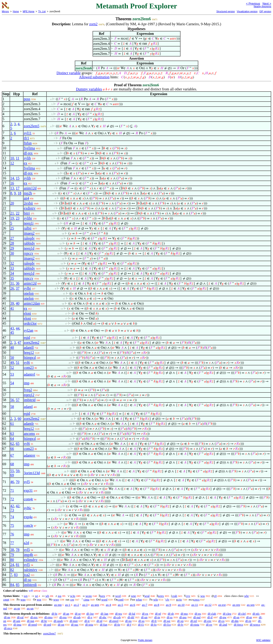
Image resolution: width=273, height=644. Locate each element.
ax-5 (120, 605)
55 (12, 471)
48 (12, 347)
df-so (27, 580)
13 (12, 188)
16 (12, 183)
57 (18, 400)
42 (12, 506)
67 (12, 455)
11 (17, 158)
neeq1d (29, 248)
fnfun (28, 143)
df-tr (87, 621)
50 (12, 358)
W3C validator (263, 640)
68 (12, 464)
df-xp (180, 621)
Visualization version (247, 11)
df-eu (198, 614)
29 (12, 248)
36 (18, 283)
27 (12, 238)
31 (12, 283)
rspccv (28, 253)
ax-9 (169, 605)
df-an (66, 614)
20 (12, 203)
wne (134, 596)
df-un (144, 617)
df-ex (145, 614)
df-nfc (256, 614)
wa (60, 596)
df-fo (154, 625)
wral (147, 596)
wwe (56, 599)
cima (86, 599)
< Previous (253, 4)
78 (18, 550)
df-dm (235, 621)
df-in (157, 617)
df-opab (58, 621)
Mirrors (5, 11)
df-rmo (49, 617)
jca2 (27, 575)
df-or (78, 614)
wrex (161, 596)
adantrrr (30, 455)
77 (12, 543)
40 (18, 303)
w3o (73, 596)
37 (18, 288)
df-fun (104, 625)
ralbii (28, 228)
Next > (267, 4)
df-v (90, 617)
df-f (129, 625)
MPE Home (29, 11)
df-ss (170, 617)
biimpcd (30, 358)
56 (12, 400)
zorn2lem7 (49, 633)
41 (12, 308)
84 (12, 585)
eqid (27, 337)
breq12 (29, 353)
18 (19, 193)
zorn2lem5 (31, 126)
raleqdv (29, 238)
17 (18, 188)
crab (175, 596)
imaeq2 (29, 233)
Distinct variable (69, 73)
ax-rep (236, 605)
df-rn (248, 621)
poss (27, 99)
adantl (28, 407)
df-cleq (227, 614)
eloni (27, 313)
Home (16, 11)
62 (12, 444)
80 (12, 560)
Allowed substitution (94, 77)
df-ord (47, 625)
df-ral (20, 617)
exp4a (28, 517)
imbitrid (30, 400)
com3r (28, 526)
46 (12, 482)
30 (12, 253)
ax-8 (157, 605)
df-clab (212, 614)
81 (18, 565)
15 (18, 178)
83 (16, 575)
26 (12, 288)
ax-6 (133, 605)
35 (12, 278)
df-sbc (103, 617)
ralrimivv (31, 570)
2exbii (28, 203)
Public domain (145, 640)
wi (36, 596)
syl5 (27, 482)
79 (12, 555)
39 (12, 303)
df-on (61, 625)
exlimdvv (31, 560)
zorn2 (93, 24)
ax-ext (222, 605)
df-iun (31, 621)
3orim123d (32, 473)
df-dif (131, 617)
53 (12, 374)
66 (12, 449)
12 (12, 163)
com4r (28, 499)
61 (12, 424)
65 (18, 444)
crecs (197, 599)
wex (103, 596)
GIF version (265, 11)
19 (12, 218)
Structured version (225, 11)
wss (203, 596)
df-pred (32, 625)
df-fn (117, 625)
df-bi (54, 614)
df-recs (8, 628)
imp (27, 383)
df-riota (195, 625)
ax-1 (68, 605)
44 (18, 328)
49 (12, 363)
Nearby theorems (262, 6)
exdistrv (30, 208)
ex (25, 163)
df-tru (118, 614)
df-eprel (114, 621)
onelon (29, 293)
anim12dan (32, 303)
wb (47, 596)
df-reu (63, 617)
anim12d (30, 188)
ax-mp (58, 605)
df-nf (158, 614)
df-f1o (167, 625)
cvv (188, 596)
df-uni (17, 621)
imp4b (28, 555)
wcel (118, 596)
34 (12, 273)
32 (12, 263)
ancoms (29, 434)
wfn (156, 599)
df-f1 (141, 625)
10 (12, 158)
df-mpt (73, 621)
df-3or (90, 614)
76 (12, 534)
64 (12, 439)
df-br (44, 621)
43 (12, 328)
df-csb (117, 617)
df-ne (7, 617)
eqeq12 (29, 395)
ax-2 (76, 605)
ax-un (30, 608)
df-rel (194, 621)
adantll (29, 347)
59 (18, 471)
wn (26, 596)
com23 (29, 368)
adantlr (29, 424)
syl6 (27, 363)
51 (18, 363)
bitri (27, 213)
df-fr (154, 621)
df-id (99, 621)
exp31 (28, 490)
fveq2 (28, 390)
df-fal (132, 614)
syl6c (28, 508)
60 (19, 419)
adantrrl (29, 374)
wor (39, 599)
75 (12, 526)
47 (19, 342)
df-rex (28, 153)
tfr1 (26, 138)
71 (12, 490)
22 (18, 213)
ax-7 (145, 605)
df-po (128, 621)
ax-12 (208, 605)
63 (12, 434)
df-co (221, 621)
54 (12, 383)
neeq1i (29, 223)
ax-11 (195, 605)
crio (180, 599)
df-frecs (238, 625)
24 (12, 565)
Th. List (42, 11)
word (104, 599)
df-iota (89, 625)
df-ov (209, 625)
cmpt (6, 599)
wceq (89, 596)
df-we (167, 621)
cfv (167, 599)
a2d (26, 543)
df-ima (17, 625)
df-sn (236, 617)
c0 (215, 596)
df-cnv (208, 621)
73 (12, 510)
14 (12, 178)
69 (12, 475)
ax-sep (251, 605)
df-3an (104, 614)
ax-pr (17, 608)
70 (18, 482)
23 (18, 218)
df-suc (75, 625)
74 (12, 517)
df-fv (180, 625)
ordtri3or (30, 323)
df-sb (171, 614)
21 (12, 213)
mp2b (28, 193)
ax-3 (85, 605)
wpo (23, 599)
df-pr (249, 617)
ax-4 (108, 605)
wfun (139, 599)
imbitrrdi (30, 585)
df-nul (197, 617)
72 (12, 499)
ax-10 (181, 605)
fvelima (29, 148)
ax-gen (95, 605)
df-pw (223, 617)
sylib (27, 158)
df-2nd (223, 625)
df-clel (242, 614)
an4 (26, 198)
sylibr (28, 218)
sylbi (27, 288)
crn (72, 599)
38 (12, 550)
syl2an (28, 330)
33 (12, 268)
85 (18, 585)
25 (12, 228)
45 (12, 332)
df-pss (183, 617)
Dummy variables (89, 89)
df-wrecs (255, 625)
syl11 (28, 133)
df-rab (77, 617)
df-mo (184, 614)
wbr (246, 596)
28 (12, 243)
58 (12, 407)
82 (12, 570)
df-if (210, 617)
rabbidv (29, 243)
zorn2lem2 (31, 342)
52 (12, 368)
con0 (121, 599)
